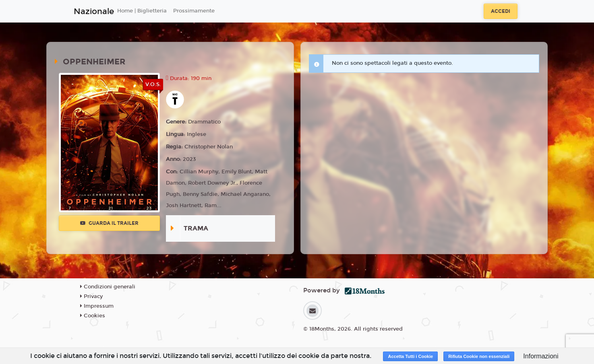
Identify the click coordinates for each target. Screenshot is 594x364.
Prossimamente (194, 11)
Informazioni (541, 356)
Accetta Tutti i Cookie (410, 356)
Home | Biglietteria (142, 11)
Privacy (91, 296)
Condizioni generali (108, 287)
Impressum (97, 306)
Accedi (501, 11)
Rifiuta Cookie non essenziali (479, 356)
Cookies (93, 316)
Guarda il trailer (109, 223)
